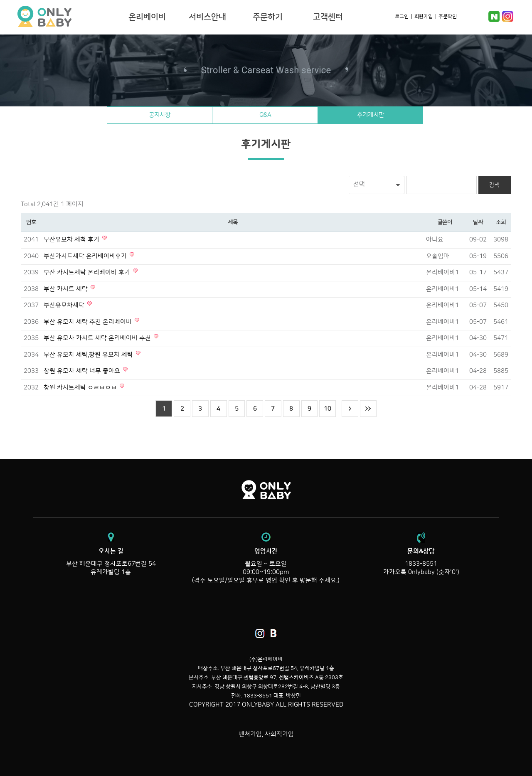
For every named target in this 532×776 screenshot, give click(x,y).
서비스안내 (207, 17)
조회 (501, 222)
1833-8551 (421, 564)
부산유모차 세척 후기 (72, 240)
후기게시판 (372, 115)
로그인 (402, 16)
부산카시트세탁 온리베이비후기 (86, 256)
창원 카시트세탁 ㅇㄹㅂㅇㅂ (81, 388)
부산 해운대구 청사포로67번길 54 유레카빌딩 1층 (111, 562)
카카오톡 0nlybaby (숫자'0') (421, 572)
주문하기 (268, 17)
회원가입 (424, 16)
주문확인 (448, 16)
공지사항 (158, 115)
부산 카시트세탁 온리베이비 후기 (88, 272)
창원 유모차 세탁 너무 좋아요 (83, 371)
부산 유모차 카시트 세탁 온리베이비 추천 (98, 338)
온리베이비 (70, 17)
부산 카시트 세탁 (66, 289)
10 (328, 409)
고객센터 (328, 17)
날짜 (478, 222)
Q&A (265, 115)
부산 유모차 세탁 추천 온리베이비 (89, 322)
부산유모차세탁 (65, 305)
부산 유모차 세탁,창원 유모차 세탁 (89, 355)
